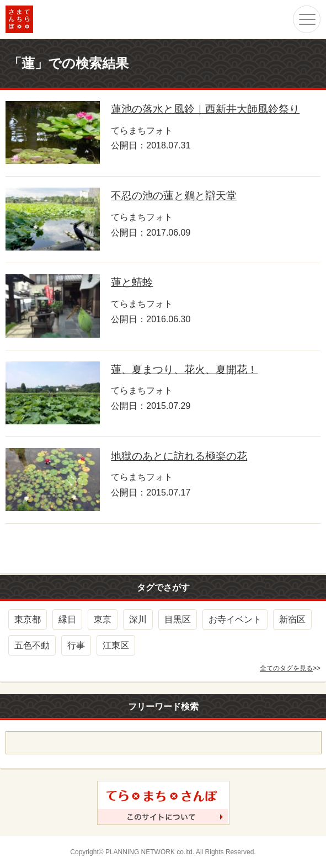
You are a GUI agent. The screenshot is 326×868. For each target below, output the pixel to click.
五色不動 (32, 645)
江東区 (116, 645)
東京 (103, 619)
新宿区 (292, 619)
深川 (138, 619)
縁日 (67, 619)
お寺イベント (235, 619)
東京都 (28, 619)
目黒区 (178, 619)
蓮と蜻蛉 (132, 282)
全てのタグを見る (286, 668)
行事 (76, 645)
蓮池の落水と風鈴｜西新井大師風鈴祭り (205, 109)
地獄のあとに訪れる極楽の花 (179, 456)
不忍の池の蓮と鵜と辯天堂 (174, 196)
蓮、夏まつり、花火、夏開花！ (184, 369)
